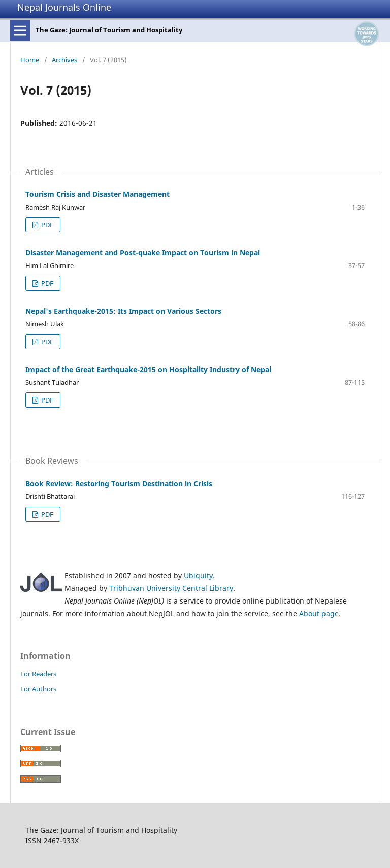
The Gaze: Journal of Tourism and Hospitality (109, 30)
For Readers (38, 674)
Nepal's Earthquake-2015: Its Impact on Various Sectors (123, 311)
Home (30, 60)
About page (319, 613)
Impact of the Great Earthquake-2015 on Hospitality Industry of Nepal (148, 369)
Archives (64, 60)
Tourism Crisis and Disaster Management (97, 194)
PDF (46, 225)
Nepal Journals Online (64, 7)
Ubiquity (198, 575)
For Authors (38, 689)
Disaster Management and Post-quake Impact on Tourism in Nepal (143, 253)
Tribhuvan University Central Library (171, 588)
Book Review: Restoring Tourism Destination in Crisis (119, 483)
